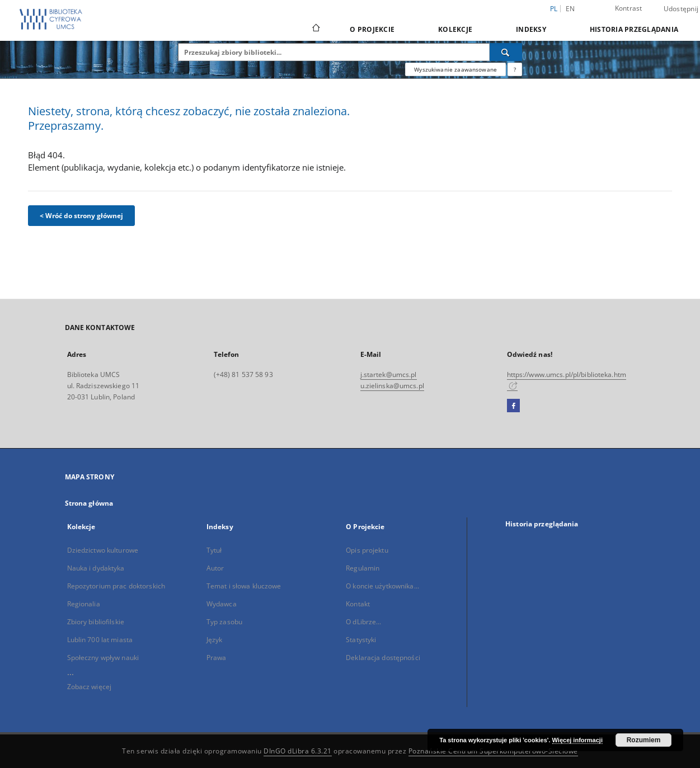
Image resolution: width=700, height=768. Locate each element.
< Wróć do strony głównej (81, 216)
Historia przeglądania (634, 29)
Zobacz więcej (90, 687)
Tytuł (214, 550)
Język (215, 640)
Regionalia (84, 604)
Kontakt (358, 604)
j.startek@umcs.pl (389, 374)
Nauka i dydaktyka (96, 568)
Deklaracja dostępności (383, 658)
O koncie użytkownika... (382, 586)
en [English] (570, 9)
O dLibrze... (363, 622)
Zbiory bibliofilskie (96, 622)
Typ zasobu (224, 622)
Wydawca (222, 604)
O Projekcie (372, 29)
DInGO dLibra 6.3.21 (298, 751)
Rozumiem (644, 740)
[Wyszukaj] (506, 52)
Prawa (217, 658)
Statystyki (361, 640)
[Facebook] (513, 406)
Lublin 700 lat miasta (100, 640)
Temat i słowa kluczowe (244, 586)
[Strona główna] (315, 29)
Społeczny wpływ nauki (103, 658)
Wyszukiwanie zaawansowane (455, 69)
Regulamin (363, 568)
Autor (215, 568)
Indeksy (531, 29)
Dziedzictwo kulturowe (103, 550)
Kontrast (629, 8)
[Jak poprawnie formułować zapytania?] (515, 69)
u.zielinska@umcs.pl (392, 386)
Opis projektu (367, 550)
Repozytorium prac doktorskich (116, 586)
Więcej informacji (577, 740)
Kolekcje (455, 29)
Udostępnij (681, 9)
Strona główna (89, 503)
